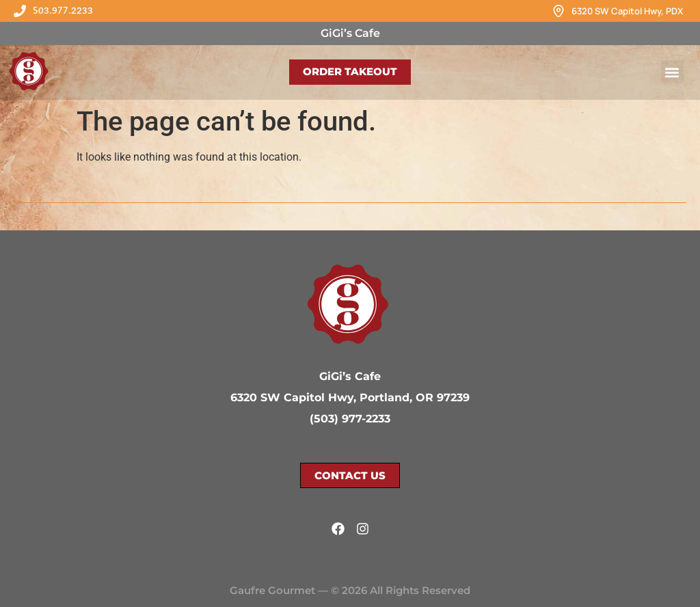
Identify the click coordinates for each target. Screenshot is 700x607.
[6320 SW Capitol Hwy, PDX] (558, 11)
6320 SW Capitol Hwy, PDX (627, 11)
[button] (672, 72)
